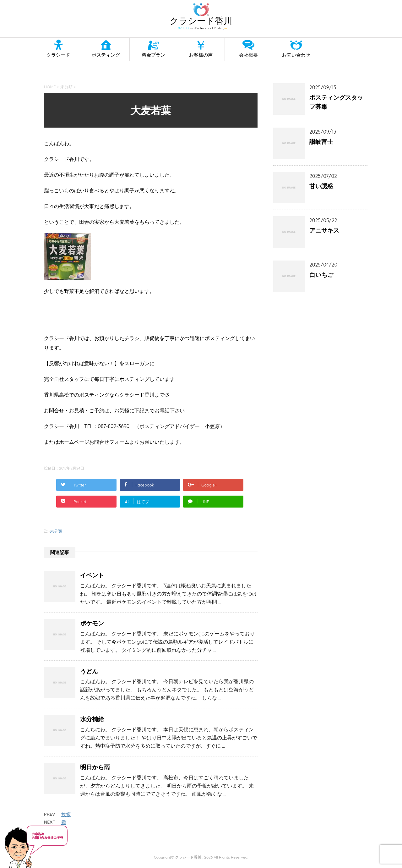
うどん (89, 671)
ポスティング (106, 55)
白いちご (321, 275)
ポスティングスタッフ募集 (336, 102)
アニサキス (324, 230)
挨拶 (66, 814)
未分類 (56, 531)
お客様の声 (201, 55)
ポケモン (92, 623)
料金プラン (153, 55)
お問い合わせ (296, 55)
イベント (92, 575)
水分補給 (92, 719)
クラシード (58, 55)
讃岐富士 (321, 142)
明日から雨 (95, 767)
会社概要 (248, 55)
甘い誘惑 (321, 186)
